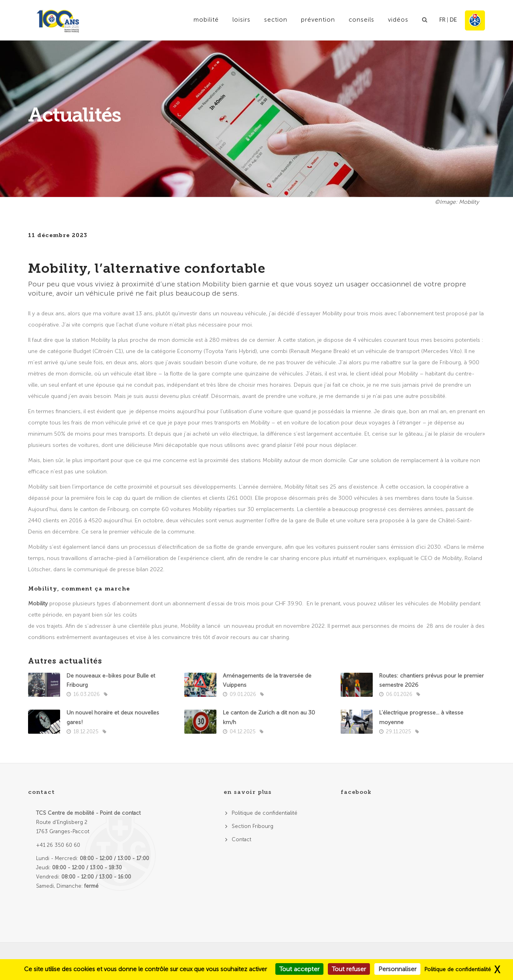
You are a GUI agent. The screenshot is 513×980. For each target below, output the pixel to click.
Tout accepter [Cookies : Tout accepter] (299, 969)
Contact (241, 839)
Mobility (39, 604)
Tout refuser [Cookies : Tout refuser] (349, 969)
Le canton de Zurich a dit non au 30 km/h (269, 717)
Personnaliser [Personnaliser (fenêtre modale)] (397, 969)
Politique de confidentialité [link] (458, 969)
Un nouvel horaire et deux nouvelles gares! (113, 717)
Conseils (362, 20)
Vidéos (398, 20)
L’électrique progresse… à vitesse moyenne (421, 717)
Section (276, 20)
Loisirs (241, 20)
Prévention (318, 20)
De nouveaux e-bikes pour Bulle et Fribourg (111, 680)
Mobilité (206, 20)
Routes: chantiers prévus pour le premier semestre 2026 (431, 680)
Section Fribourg (252, 826)
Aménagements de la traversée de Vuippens (267, 680)
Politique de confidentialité (265, 813)
